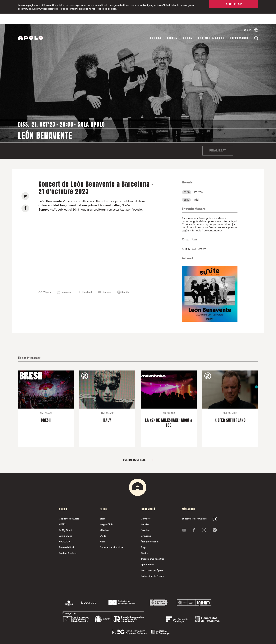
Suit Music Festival (195, 239)
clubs (188, 28)
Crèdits (145, 543)
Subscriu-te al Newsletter (195, 508)
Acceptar (234, 7)
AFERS (62, 514)
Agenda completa (138, 450)
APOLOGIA (65, 531)
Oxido (103, 526)
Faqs (143, 537)
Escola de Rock (67, 537)
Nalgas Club (106, 514)
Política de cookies (106, 9)
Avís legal (98, 637)
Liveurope (146, 526)
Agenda (156, 28)
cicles (172, 28)
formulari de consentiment (208, 220)
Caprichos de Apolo (69, 508)
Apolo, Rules (147, 554)
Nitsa (102, 531)
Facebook (87, 282)
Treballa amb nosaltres (152, 549)
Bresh (103, 508)
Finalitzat (218, 140)
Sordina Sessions (68, 543)
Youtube (107, 282)
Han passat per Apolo (152, 560)
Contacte (146, 508)
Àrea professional (150, 531)
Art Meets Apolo (211, 28)
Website (47, 282)
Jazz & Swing (66, 526)
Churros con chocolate (112, 537)
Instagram (67, 282)
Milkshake (105, 520)
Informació (239, 28)
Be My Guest (66, 520)
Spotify (125, 282)
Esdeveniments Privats (152, 566)
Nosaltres (146, 520)
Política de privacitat (115, 637)
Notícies (145, 514)
